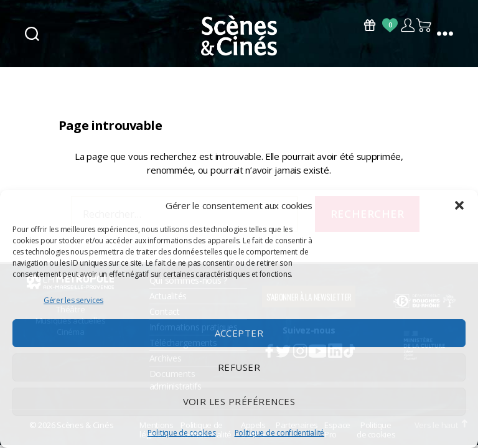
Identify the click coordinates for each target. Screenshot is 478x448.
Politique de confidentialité (279, 433)
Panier (424, 25)
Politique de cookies (182, 433)
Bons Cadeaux (370, 25)
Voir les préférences (239, 401)
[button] (459, 205)
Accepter (239, 333)
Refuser (239, 367)
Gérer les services (73, 300)
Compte (407, 25)
